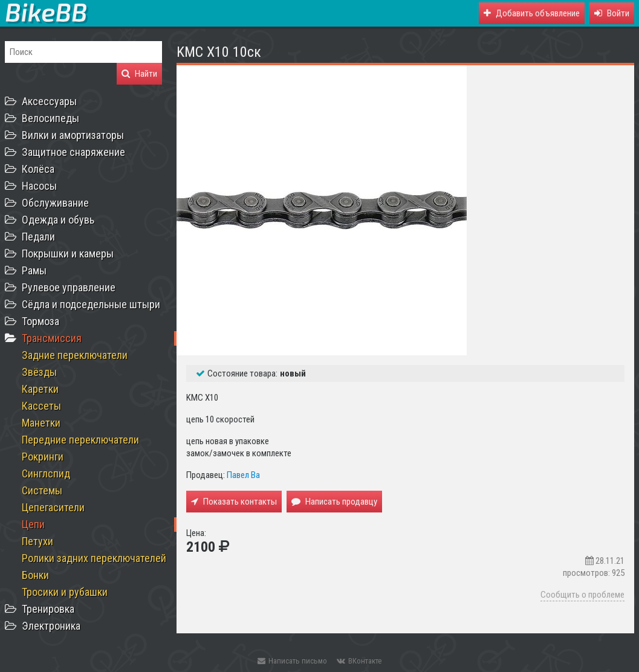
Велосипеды (50, 118)
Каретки (40, 389)
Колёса (38, 169)
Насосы (39, 186)
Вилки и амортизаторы (73, 135)
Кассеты (41, 406)
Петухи (37, 541)
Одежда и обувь (58, 220)
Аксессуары (49, 101)
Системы (42, 490)
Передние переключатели (80, 440)
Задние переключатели (75, 355)
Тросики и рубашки (65, 592)
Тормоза (41, 321)
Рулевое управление (69, 287)
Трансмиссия (52, 338)
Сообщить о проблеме (582, 595)
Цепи (33, 524)
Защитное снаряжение (73, 152)
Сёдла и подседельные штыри (91, 304)
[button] (612, 13)
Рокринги (43, 457)
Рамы (34, 270)
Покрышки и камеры (68, 254)
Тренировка (48, 609)
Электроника (51, 626)
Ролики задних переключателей (94, 558)
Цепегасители (53, 507)
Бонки (35, 575)
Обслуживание (55, 203)
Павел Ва (243, 475)
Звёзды (39, 372)
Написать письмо (292, 661)
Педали (38, 237)
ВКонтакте (359, 661)
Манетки (41, 423)
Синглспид (46, 473)
